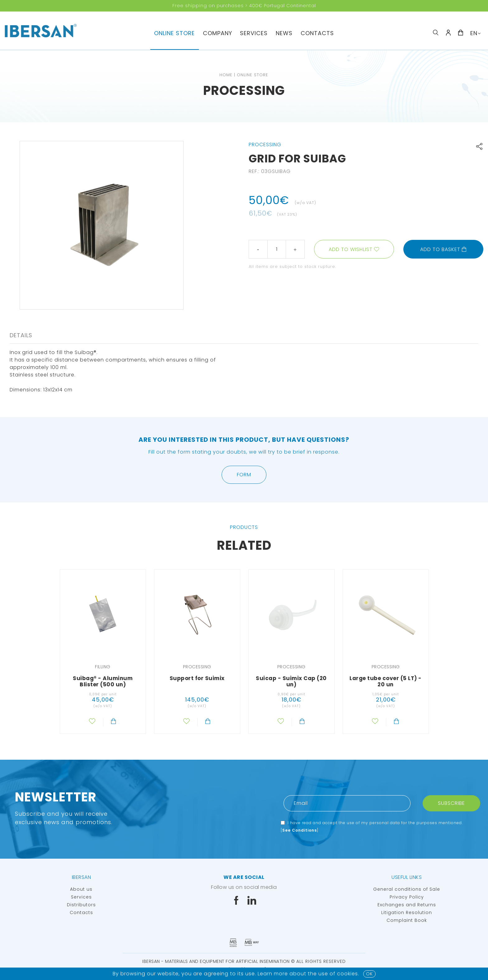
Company (218, 33)
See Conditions (300, 830)
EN (474, 33)
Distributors (81, 905)
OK (369, 974)
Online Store (174, 33)
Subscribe (451, 803)
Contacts (317, 33)
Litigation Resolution (407, 912)
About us (81, 889)
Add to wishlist (351, 249)
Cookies (347, 974)
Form (244, 475)
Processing (244, 91)
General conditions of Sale (407, 889)
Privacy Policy (407, 897)
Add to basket (443, 249)
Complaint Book (407, 920)
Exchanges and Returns (407, 905)
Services (254, 33)
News (284, 33)
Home (226, 75)
